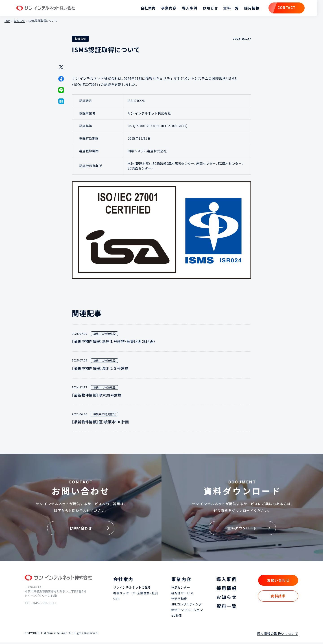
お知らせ (202, 9)
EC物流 (177, 617)
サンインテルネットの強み (132, 589)
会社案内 (140, 9)
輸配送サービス (182, 595)
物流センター (181, 589)
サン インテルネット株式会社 (55, 9)
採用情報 (243, 9)
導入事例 (181, 9)
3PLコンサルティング (187, 606)
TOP (7, 22)
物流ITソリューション (187, 612)
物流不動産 (179, 601)
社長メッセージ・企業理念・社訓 (136, 595)
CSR (116, 601)
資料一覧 (223, 9)
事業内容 (160, 9)
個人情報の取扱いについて (278, 635)
